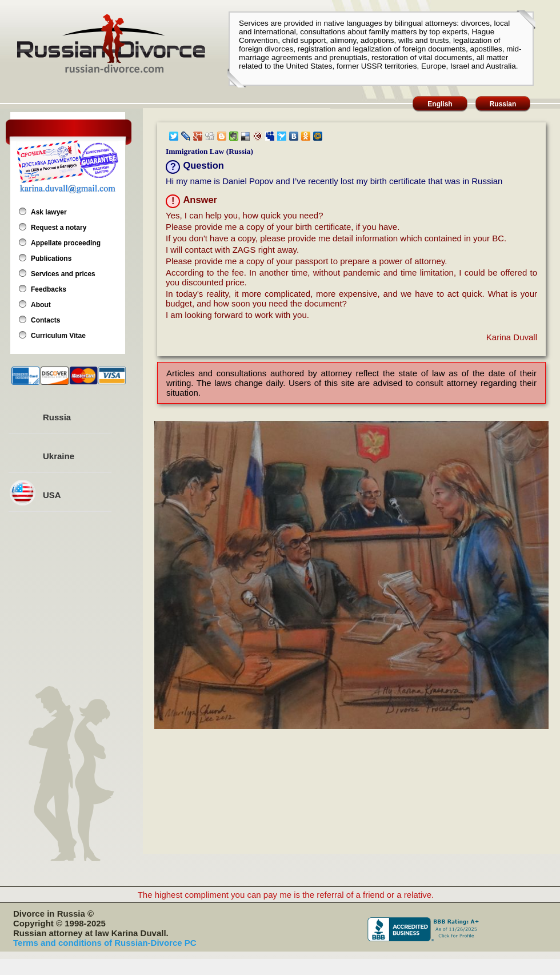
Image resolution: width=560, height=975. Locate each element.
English (440, 104)
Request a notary (59, 228)
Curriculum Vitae (58, 336)
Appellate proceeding (66, 243)
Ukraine (59, 456)
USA (52, 495)
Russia (57, 417)
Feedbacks (49, 289)
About (41, 305)
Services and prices (63, 274)
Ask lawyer (49, 212)
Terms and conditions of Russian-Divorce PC (105, 943)
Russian (503, 104)
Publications (51, 258)
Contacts (45, 320)
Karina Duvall (512, 337)
